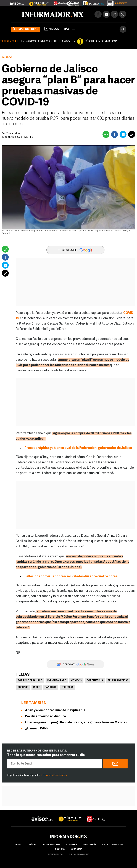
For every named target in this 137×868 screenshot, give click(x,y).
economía (76, 849)
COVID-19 (76, 681)
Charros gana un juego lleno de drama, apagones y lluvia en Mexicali (76, 723)
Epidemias (68, 687)
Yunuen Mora (13, 134)
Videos (52, 29)
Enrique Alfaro (57, 681)
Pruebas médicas (118, 681)
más (69, 29)
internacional (52, 845)
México (33, 845)
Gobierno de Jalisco (30, 681)
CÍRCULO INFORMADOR (101, 42)
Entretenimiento (112, 845)
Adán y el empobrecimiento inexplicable (55, 710)
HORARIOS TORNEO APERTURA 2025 (45, 42)
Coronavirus (95, 681)
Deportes (71, 845)
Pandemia (51, 687)
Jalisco (7, 58)
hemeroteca (55, 855)
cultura (60, 849)
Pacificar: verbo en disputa (46, 717)
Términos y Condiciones (54, 775)
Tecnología (89, 845)
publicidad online (79, 855)
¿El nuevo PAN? (37, 729)
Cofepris (23, 687)
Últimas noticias (25, 29)
